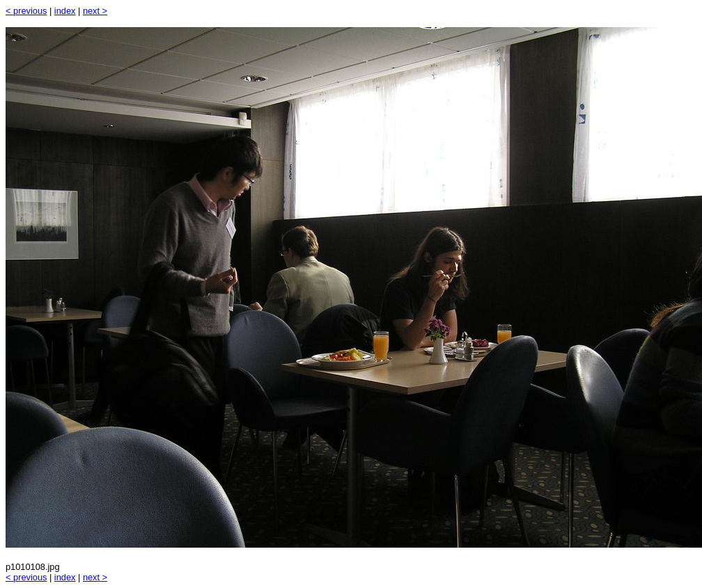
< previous (26, 11)
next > (95, 11)
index (65, 11)
